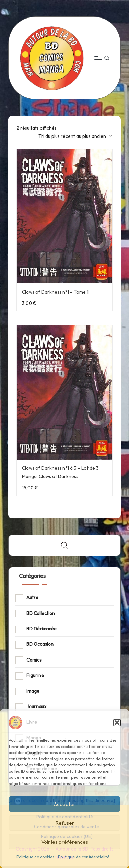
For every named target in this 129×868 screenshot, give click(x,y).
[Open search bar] (64, 545)
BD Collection (41, 613)
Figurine (35, 675)
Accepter (65, 804)
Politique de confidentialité (84, 857)
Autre (32, 597)
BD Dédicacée (42, 629)
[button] (117, 723)
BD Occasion (40, 644)
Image (33, 691)
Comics (34, 660)
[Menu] (98, 58)
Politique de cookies (36, 857)
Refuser (65, 823)
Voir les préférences (65, 842)
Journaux (36, 706)
